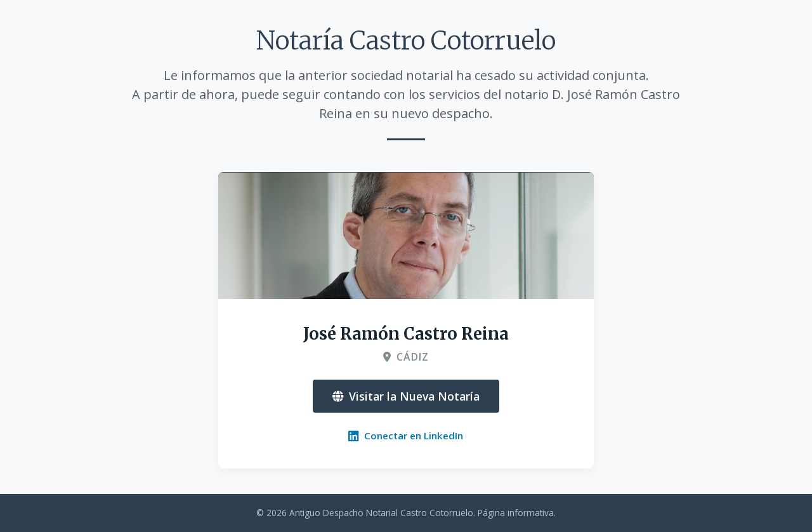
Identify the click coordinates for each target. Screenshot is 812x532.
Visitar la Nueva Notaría (406, 396)
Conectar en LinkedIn (406, 436)
